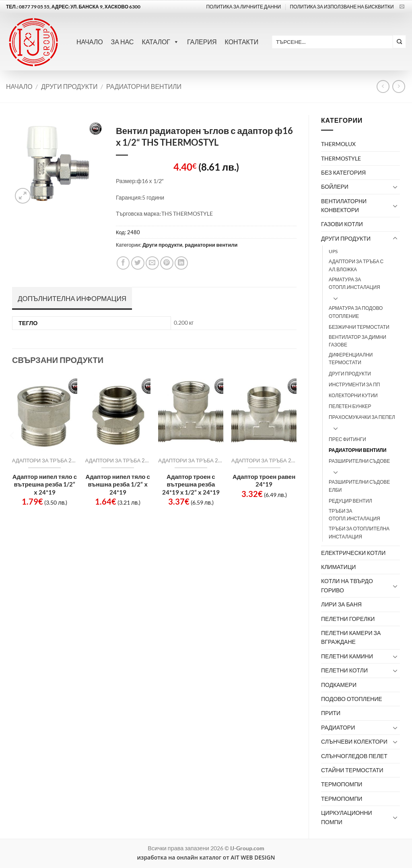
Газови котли (342, 224)
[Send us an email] (402, 7)
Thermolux (338, 144)
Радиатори (338, 727)
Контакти (242, 42)
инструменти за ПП (354, 385)
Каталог (160, 42)
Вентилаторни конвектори (344, 205)
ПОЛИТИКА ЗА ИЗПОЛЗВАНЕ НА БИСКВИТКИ (342, 7)
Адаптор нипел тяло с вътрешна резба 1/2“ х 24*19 (45, 484)
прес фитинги (347, 439)
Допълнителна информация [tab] (72, 298)
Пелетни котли (344, 670)
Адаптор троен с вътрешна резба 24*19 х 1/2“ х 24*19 (191, 484)
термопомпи (342, 799)
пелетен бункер (350, 406)
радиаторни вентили (144, 86)
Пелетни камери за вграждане (351, 637)
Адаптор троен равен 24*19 (264, 480)
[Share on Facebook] (123, 263)
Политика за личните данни (243, 7)
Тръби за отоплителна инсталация (359, 532)
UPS (333, 251)
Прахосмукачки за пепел (362, 417)
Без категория (343, 172)
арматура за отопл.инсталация (354, 283)
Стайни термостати (352, 770)
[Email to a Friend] (152, 263)
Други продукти (69, 86)
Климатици (338, 567)
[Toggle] (395, 187)
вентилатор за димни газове (357, 341)
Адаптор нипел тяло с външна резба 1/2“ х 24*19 (117, 484)
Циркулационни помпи (347, 817)
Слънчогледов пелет (354, 756)
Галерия (202, 42)
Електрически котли (353, 553)
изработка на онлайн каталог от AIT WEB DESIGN (206, 857)
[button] (23, 196)
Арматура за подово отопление (356, 312)
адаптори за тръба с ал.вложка (356, 265)
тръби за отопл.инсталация (354, 515)
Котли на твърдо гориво (347, 585)
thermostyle (341, 158)
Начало (90, 42)
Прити (331, 713)
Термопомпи (342, 784)
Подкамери (339, 685)
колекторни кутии (353, 395)
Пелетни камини (347, 656)
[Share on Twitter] (138, 263)
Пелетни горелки (348, 619)
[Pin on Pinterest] (167, 263)
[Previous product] (399, 86)
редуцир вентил (350, 501)
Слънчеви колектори (354, 741)
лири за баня (341, 604)
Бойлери (335, 187)
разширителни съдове (359, 461)
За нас (123, 42)
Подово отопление (352, 699)
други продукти (350, 374)
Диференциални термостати (351, 359)
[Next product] (383, 86)
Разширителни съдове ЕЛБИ (359, 486)
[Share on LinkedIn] (181, 263)
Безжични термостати (359, 327)
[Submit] (399, 42)
